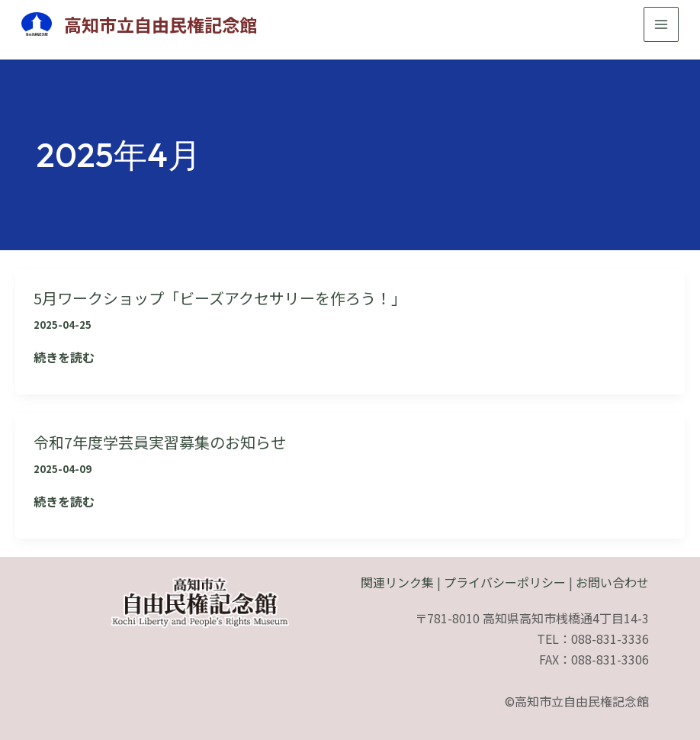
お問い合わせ (612, 581)
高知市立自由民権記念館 (168, 24)
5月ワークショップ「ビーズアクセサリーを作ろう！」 (239, 297)
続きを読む (64, 357)
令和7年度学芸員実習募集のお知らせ (172, 440)
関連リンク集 (397, 581)
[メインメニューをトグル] (658, 24)
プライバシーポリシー (505, 581)
